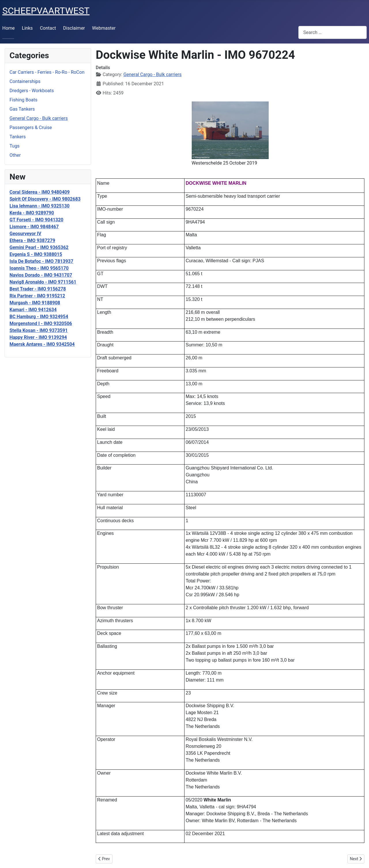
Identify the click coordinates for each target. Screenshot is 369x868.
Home (9, 28)
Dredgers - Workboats (32, 91)
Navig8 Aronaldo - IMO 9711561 (43, 282)
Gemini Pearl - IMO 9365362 (39, 247)
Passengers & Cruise (31, 128)
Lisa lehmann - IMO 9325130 (39, 206)
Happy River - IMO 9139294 (38, 337)
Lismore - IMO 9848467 (34, 227)
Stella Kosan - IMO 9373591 (39, 330)
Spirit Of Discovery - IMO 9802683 (45, 199)
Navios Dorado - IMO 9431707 (41, 275)
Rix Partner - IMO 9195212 (37, 296)
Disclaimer (74, 28)
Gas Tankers (22, 109)
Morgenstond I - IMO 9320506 (41, 323)
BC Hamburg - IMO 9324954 (39, 317)
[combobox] (333, 32)
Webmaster (104, 28)
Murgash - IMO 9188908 (35, 303)
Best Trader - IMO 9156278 (38, 289)
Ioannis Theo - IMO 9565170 (39, 268)
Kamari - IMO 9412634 (33, 310)
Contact (48, 28)
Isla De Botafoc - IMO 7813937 (41, 261)
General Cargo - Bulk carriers (39, 118)
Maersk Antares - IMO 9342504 (42, 344)
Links (27, 28)
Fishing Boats (23, 100)
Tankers (18, 137)
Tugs (15, 146)
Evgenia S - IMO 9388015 (36, 254)
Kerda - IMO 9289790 (32, 213)
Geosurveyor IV (25, 234)
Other (15, 155)
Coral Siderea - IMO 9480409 (40, 192)
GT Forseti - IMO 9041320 (36, 220)
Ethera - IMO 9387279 (32, 240)
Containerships (25, 81)
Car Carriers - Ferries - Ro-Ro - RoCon (47, 72)
